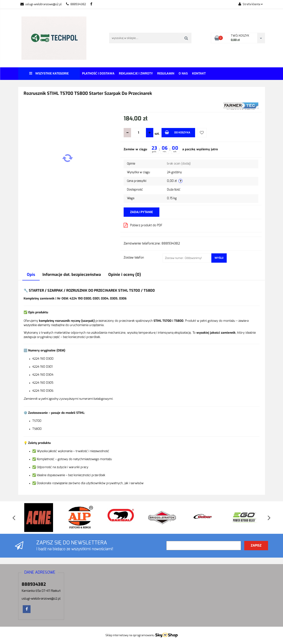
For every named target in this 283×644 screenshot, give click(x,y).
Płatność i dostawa (98, 74)
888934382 (76, 4)
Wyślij (219, 258)
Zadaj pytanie (141, 212)
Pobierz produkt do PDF (143, 225)
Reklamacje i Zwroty (136, 74)
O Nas (183, 74)
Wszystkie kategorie (49, 74)
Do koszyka (177, 132)
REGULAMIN (166, 74)
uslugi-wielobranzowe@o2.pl (41, 4)
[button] (40, 573)
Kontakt (199, 74)
